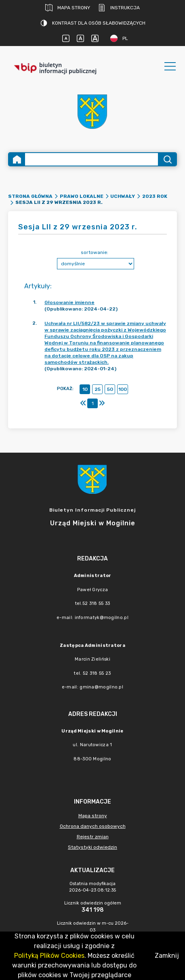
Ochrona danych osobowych (93, 826)
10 (85, 389)
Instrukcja (119, 8)
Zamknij (167, 956)
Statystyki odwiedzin (92, 847)
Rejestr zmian (93, 837)
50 (110, 389)
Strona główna (30, 196)
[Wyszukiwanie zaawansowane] (91, 159)
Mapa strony (68, 8)
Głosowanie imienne (69, 302)
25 (98, 389)
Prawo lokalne (82, 196)
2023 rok (155, 196)
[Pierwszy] (83, 403)
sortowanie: (95, 252)
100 (123, 389)
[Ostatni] (102, 403)
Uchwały (123, 196)
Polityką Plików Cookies (49, 956)
